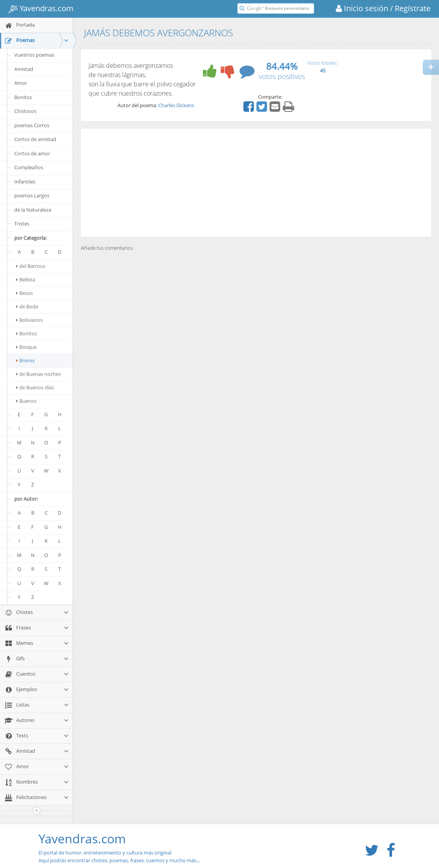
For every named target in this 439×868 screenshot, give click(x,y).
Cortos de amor (32, 153)
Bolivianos (29, 320)
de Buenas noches (39, 374)
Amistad (24, 69)
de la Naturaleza (33, 210)
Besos (24, 293)
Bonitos (23, 97)
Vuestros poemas (34, 55)
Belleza (26, 279)
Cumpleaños (29, 167)
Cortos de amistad (35, 139)
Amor (21, 83)
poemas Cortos (32, 125)
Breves (25, 360)
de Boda (27, 306)
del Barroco (31, 266)
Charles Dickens (176, 105)
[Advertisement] (256, 183)
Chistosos (25, 111)
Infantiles (25, 182)
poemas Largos (32, 195)
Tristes (22, 224)
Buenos (26, 401)
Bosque (26, 347)
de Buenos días (35, 387)
